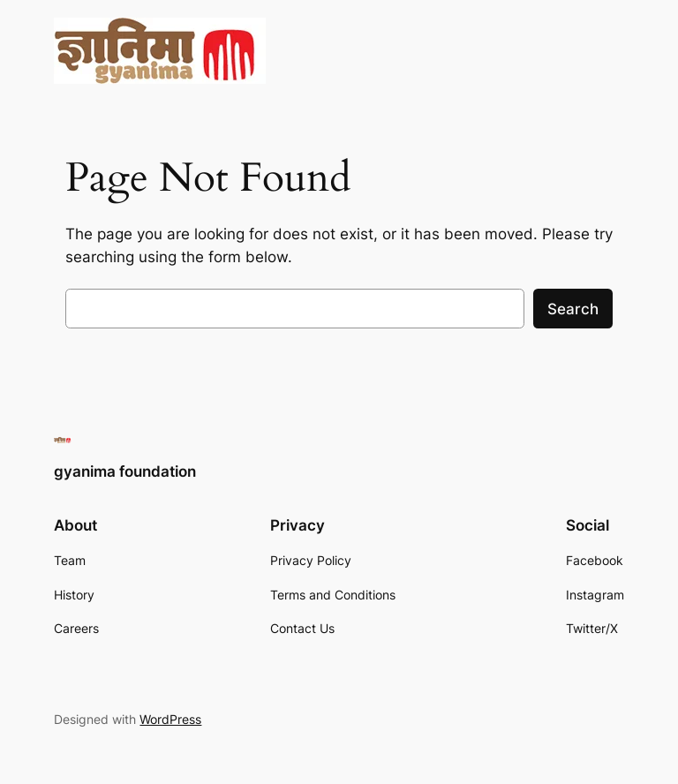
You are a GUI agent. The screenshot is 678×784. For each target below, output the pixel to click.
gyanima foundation (125, 471)
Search (573, 309)
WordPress (170, 719)
